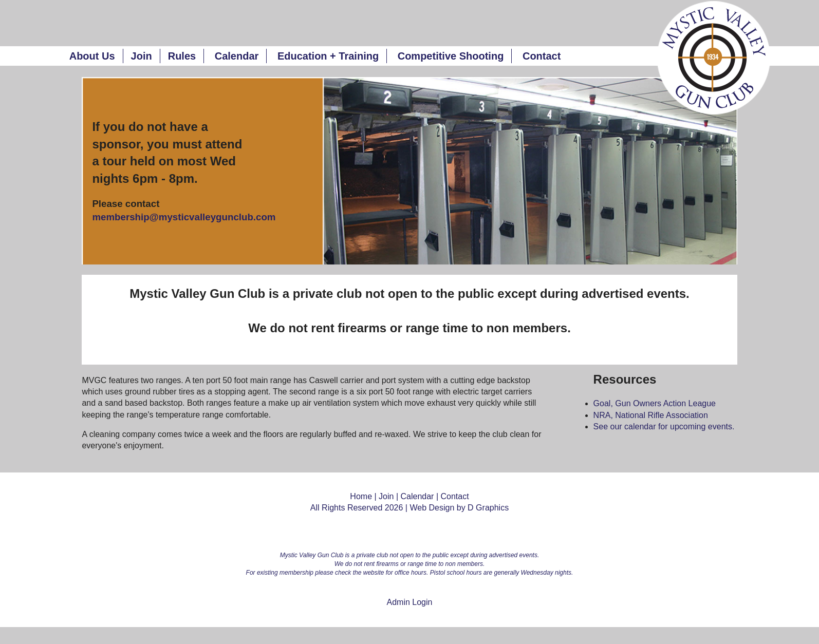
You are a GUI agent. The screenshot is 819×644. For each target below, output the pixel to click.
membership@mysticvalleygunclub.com (184, 217)
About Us (92, 56)
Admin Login (410, 602)
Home (361, 496)
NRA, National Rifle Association (651, 415)
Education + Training (328, 56)
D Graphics (488, 508)
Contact (542, 56)
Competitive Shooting (451, 56)
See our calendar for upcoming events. (664, 427)
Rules (182, 56)
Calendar (237, 56)
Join (142, 56)
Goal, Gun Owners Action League (655, 403)
